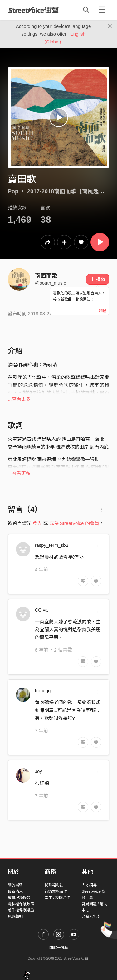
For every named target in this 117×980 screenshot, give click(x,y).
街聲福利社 (54, 885)
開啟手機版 (59, 947)
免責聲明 (15, 917)
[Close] (110, 26)
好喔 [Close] (102, 311)
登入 (37, 523)
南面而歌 (46, 276)
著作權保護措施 (21, 910)
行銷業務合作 (56, 891)
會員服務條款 (19, 898)
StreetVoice (34, 10)
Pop (13, 191)
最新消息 (15, 891)
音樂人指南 (91, 917)
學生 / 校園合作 (57, 898)
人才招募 (89, 885)
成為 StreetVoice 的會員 (74, 523)
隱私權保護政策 (21, 904)
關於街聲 (15, 885)
